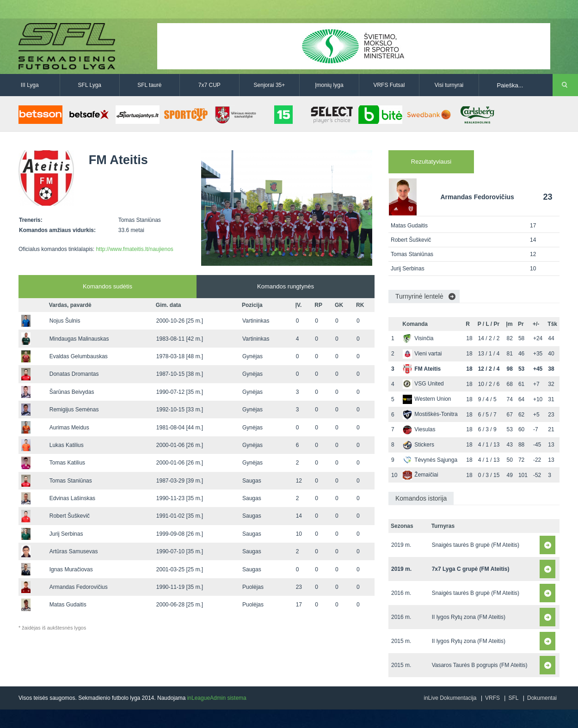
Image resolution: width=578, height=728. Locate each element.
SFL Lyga (90, 85)
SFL (513, 698)
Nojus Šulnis (65, 321)
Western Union (427, 399)
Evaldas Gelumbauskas (79, 356)
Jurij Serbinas (66, 534)
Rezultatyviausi (431, 162)
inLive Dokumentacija (450, 698)
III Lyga (30, 85)
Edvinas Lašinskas (72, 498)
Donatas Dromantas (74, 374)
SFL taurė (149, 85)
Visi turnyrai (449, 85)
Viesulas (419, 429)
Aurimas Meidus (69, 428)
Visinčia (418, 338)
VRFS (492, 698)
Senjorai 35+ (270, 85)
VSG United (423, 384)
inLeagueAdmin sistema (217, 698)
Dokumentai (542, 698)
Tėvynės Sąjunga (430, 460)
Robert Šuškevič (70, 516)
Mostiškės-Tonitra (430, 414)
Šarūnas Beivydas (72, 392)
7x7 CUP (209, 85)
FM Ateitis (422, 369)
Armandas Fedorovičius (79, 587)
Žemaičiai (420, 475)
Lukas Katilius (67, 445)
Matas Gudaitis (68, 605)
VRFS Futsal (389, 85)
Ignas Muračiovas (71, 569)
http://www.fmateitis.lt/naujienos (134, 249)
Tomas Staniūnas (71, 481)
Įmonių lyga (329, 85)
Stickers (418, 445)
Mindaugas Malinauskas (79, 339)
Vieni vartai (422, 354)
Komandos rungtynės (286, 286)
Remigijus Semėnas (74, 410)
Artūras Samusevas (74, 551)
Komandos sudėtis (108, 286)
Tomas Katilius (67, 463)
